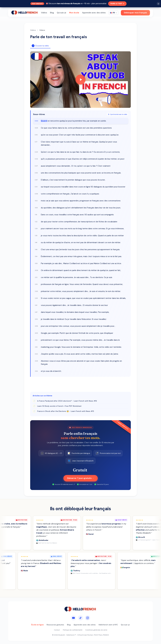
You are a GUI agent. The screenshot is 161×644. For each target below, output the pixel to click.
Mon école (74, 13)
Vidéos (44, 13)
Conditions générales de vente (96, 630)
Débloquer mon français (135, 13)
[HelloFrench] (25, 13)
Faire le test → (117, 4)
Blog (52, 13)
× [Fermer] (158, 4)
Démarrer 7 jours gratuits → (81, 478)
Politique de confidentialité (73, 630)
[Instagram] (88, 618)
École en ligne (37, 625)
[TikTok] (80, 618)
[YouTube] (73, 618)
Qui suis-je (62, 13)
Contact (57, 630)
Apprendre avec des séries (94, 13)
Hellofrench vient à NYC (108, 625)
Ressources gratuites (55, 625)
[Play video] (80, 80)
